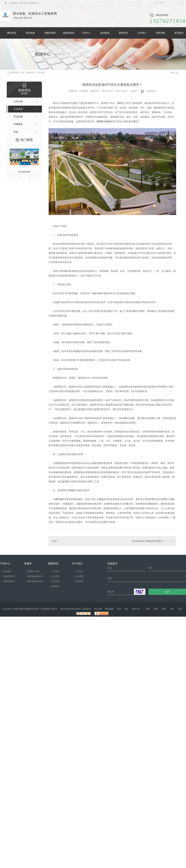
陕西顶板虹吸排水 (34, 576)
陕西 (148, 609)
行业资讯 (41, 73)
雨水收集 (6, 571)
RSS (119, 609)
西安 (156, 609)
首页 (22, 73)
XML (126, 609)
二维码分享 (151, 91)
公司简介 (78, 571)
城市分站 (136, 609)
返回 (174, 73)
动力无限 (98, 609)
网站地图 (109, 609)
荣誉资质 (78, 581)
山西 (180, 609)
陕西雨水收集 (103, 121)
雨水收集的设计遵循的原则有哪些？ (148, 541)
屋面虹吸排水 (8, 581)
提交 (167, 592)
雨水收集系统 (24, 172)
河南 (172, 609)
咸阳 (164, 609)
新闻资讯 (31, 73)
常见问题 (54, 581)
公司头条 (54, 571)
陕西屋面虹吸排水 (34, 581)
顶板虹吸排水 (8, 576)
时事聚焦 (54, 586)
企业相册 (78, 576)
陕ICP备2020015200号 (71, 609)
